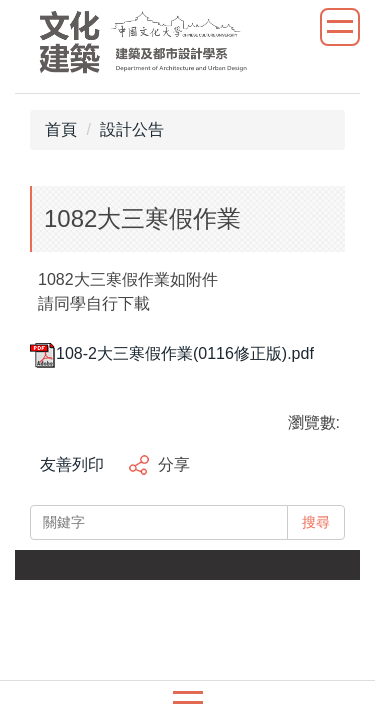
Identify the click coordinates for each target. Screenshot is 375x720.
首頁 (61, 129)
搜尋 (316, 522)
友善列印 (72, 464)
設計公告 (132, 129)
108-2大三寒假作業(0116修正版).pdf (172, 353)
